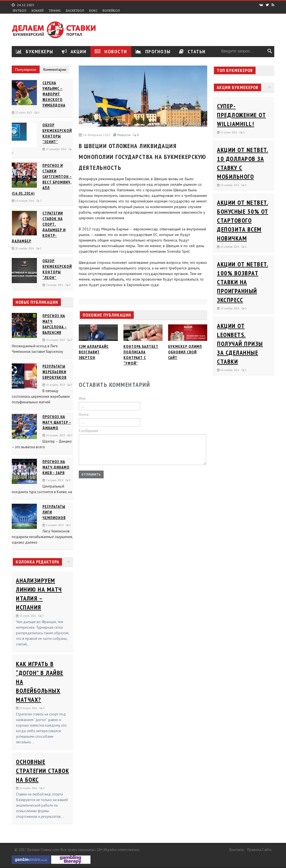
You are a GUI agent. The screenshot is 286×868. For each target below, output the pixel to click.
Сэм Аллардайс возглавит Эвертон (94, 352)
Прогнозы (153, 51)
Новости (111, 51)
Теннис (55, 11)
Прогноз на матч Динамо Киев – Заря (56, 467)
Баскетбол (75, 11)
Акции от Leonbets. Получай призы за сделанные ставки (240, 344)
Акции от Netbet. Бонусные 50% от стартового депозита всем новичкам (243, 220)
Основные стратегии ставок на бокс (42, 771)
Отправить (91, 474)
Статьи (192, 51)
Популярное (26, 69)
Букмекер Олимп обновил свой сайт (185, 352)
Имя (82, 398)
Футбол (19, 11)
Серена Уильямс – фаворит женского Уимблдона (54, 94)
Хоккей (37, 11)
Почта (84, 415)
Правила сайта (259, 850)
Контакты (237, 850)
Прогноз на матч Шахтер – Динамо (57, 422)
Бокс (93, 11)
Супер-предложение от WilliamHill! (241, 115)
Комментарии (55, 69)
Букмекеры (35, 51)
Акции (74, 51)
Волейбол (111, 11)
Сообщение (89, 431)
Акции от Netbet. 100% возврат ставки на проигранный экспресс (243, 282)
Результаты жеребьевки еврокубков (54, 372)
